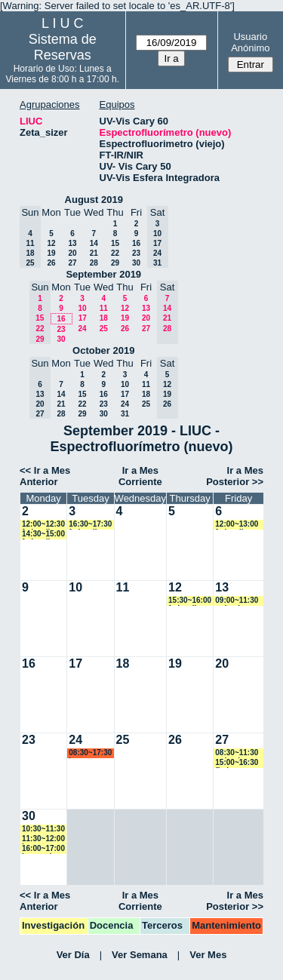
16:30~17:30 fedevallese (90, 525)
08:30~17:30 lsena (90, 753)
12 (51, 243)
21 (94, 253)
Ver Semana (140, 955)
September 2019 (103, 274)
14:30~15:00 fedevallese (43, 535)
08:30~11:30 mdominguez (238, 753)
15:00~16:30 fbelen (237, 763)
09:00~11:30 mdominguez (238, 601)
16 (136, 243)
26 (51, 263)
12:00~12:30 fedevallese (43, 525)
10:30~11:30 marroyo (43, 829)
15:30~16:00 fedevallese (190, 601)
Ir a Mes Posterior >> (235, 476)
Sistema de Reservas (63, 47)
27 (72, 263)
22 (115, 253)
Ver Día (73, 955)
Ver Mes (208, 955)
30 (136, 263)
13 (72, 243)
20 (72, 253)
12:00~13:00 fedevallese (237, 525)
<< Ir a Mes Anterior (45, 476)
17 (83, 318)
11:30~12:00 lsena (43, 839)
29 (115, 263)
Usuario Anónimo (250, 42)
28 (94, 263)
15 (115, 243)
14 (94, 243)
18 (104, 318)
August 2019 (94, 200)
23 (136, 253)
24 (82, 329)
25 (104, 329)
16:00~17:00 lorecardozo (43, 849)
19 (51, 253)
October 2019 (103, 350)
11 (104, 308)
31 (125, 414)
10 (82, 308)
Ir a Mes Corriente (140, 476)
